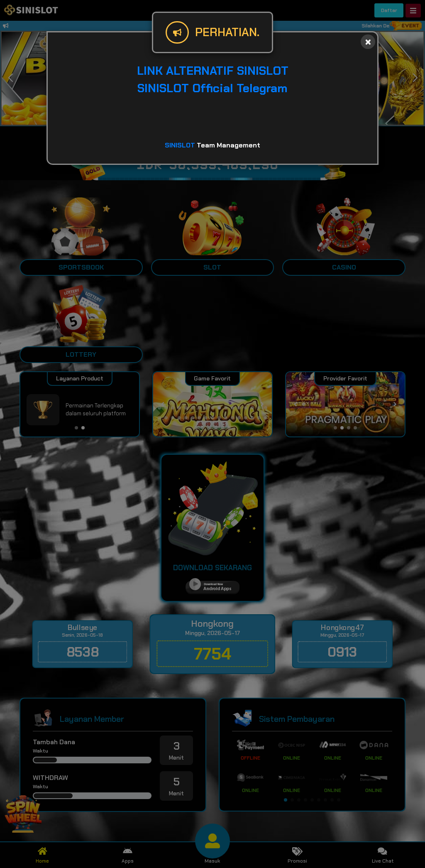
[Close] (368, 42)
